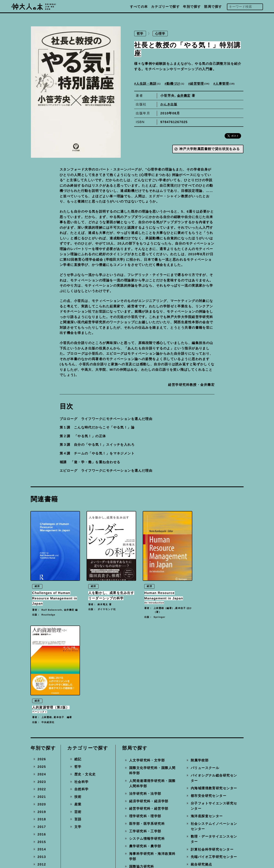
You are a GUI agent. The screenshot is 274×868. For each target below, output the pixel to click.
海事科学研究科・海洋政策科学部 (152, 754)
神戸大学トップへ (159, 845)
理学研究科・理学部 (145, 714)
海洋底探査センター (207, 714)
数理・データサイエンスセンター (214, 737)
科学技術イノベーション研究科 (152, 774)
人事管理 (229, 84)
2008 (42, 792)
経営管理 (203, 84)
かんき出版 (169, 105)
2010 (42, 777)
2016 (42, 732)
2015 (42, 739)
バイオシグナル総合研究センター (214, 675)
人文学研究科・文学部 (147, 658)
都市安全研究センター (209, 693)
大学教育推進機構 (143, 784)
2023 (42, 679)
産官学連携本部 (203, 777)
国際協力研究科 (142, 764)
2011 (42, 769)
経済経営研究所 (142, 799)
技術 (78, 694)
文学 (78, 724)
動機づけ (178, 84)
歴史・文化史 (85, 672)
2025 (42, 664)
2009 (42, 784)
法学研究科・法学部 (145, 691)
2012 (42, 762)
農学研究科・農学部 (145, 744)
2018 (42, 717)
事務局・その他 (203, 792)
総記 (78, 657)
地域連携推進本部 (205, 784)
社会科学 (81, 679)
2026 (42, 657)
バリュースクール (205, 665)
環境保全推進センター (209, 769)
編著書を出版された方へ (165, 827)
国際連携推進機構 (143, 792)
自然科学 (81, 687)
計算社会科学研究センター (212, 747)
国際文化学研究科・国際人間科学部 (152, 668)
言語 (78, 717)
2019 (42, 709)
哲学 (140, 34)
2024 (42, 672)
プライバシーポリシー (163, 836)
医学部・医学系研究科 (147, 721)
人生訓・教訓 (149, 84)
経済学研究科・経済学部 (149, 699)
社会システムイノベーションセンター (214, 724)
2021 (42, 694)
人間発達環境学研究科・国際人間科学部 (152, 681)
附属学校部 (200, 658)
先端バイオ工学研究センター (214, 754)
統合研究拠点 (201, 762)
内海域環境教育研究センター (214, 686)
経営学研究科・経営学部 (149, 706)
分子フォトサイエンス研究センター (214, 703)
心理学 (161, 34)
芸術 (78, 709)
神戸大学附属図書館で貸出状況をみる (210, 149)
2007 (42, 799)
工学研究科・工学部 (145, 729)
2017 (42, 724)
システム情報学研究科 (147, 736)
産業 (78, 702)
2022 (42, 687)
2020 (42, 702)
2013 (42, 754)
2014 (42, 747)
